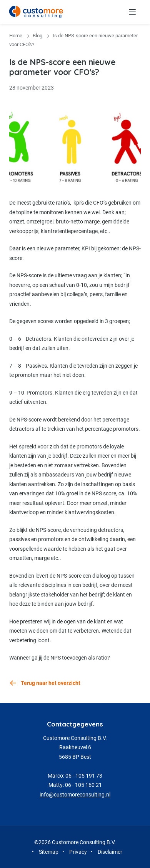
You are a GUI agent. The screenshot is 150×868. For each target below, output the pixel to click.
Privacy (78, 852)
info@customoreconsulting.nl (75, 795)
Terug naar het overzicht (51, 683)
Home (16, 36)
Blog (37, 36)
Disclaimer (110, 852)
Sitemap (49, 852)
